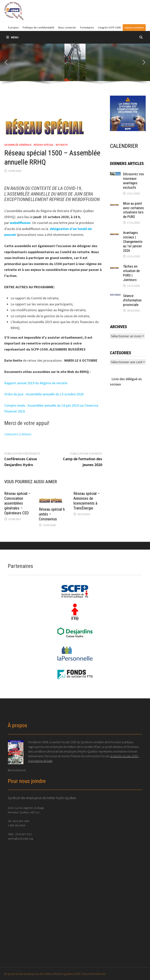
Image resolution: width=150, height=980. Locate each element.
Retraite (62, 145)
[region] (75, 66)
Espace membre (134, 27)
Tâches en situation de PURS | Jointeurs (131, 273)
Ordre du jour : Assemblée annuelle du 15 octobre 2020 (44, 394)
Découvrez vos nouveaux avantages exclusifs (133, 181)
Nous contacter (67, 27)
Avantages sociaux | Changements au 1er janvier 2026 (133, 241)
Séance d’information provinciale (132, 300)
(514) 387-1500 (21, 821)
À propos (13, 27)
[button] (6, 62)
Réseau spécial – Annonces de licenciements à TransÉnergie (87, 501)
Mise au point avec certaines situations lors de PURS (133, 210)
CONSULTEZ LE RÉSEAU (18, 434)
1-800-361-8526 (17, 825)
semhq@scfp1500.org (20, 839)
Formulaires (87, 27)
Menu (12, 37)
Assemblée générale (18, 145)
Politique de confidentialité (38, 27)
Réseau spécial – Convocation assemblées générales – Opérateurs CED (17, 503)
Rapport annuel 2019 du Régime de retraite (36, 383)
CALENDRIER (124, 146)
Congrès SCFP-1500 (109, 27)
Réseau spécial (44, 145)
